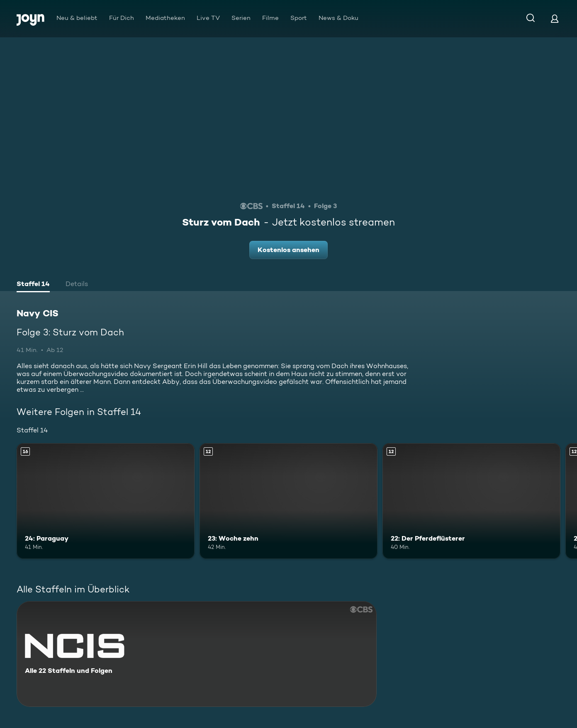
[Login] (555, 18)
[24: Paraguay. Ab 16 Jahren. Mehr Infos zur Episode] (106, 501)
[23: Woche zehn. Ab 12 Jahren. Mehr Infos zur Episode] (288, 501)
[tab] (33, 285)
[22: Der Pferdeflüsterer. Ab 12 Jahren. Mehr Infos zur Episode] (471, 501)
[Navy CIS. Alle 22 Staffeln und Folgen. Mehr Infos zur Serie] (197, 654)
